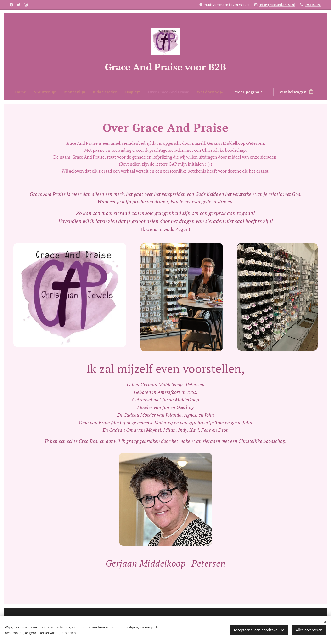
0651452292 (313, 5)
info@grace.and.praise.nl (277, 5)
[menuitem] (34, 92)
